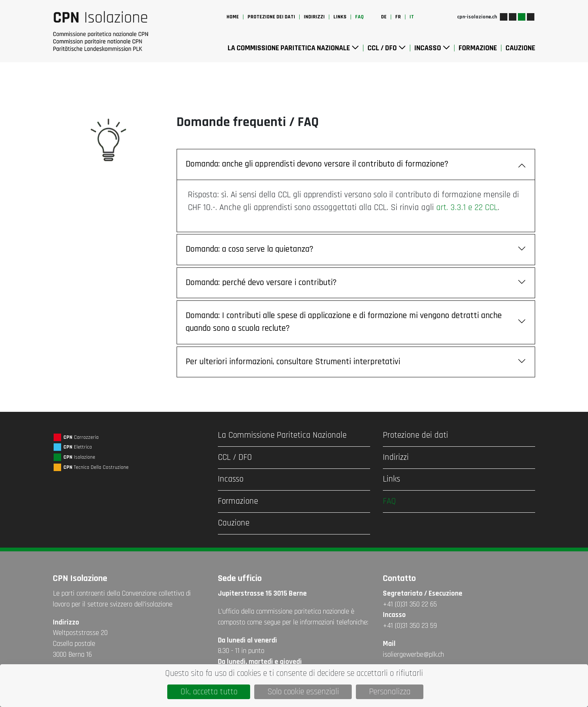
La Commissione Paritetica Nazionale (293, 48)
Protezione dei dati (271, 17)
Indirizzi (314, 17)
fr (398, 17)
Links (340, 17)
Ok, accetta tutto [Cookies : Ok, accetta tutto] (209, 692)
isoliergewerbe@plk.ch (413, 655)
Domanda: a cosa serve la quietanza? (356, 250)
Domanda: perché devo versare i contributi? (356, 283)
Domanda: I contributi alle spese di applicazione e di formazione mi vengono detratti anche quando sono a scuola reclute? (356, 322)
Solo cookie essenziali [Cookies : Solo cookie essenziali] (303, 692)
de (384, 17)
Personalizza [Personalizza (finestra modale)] (390, 692)
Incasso (432, 48)
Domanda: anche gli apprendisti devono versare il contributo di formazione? (356, 164)
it (412, 17)
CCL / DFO (387, 48)
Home (233, 17)
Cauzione (520, 48)
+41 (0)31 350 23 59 (410, 626)
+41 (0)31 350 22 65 (410, 604)
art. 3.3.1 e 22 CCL (467, 208)
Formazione (478, 48)
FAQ (359, 17)
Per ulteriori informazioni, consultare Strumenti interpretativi (356, 362)
